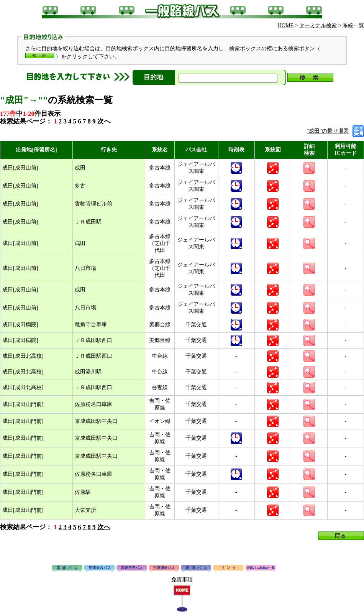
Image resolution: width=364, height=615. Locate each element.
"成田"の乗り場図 (328, 131)
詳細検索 (309, 168)
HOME (286, 25)
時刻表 (236, 168)
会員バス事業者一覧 (260, 569)
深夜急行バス (132, 569)
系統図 (273, 168)
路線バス (67, 569)
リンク (228, 569)
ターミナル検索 (318, 25)
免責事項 (182, 580)
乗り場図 (358, 131)
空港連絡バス (164, 569)
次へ (104, 121)
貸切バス (196, 569)
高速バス (99, 569)
